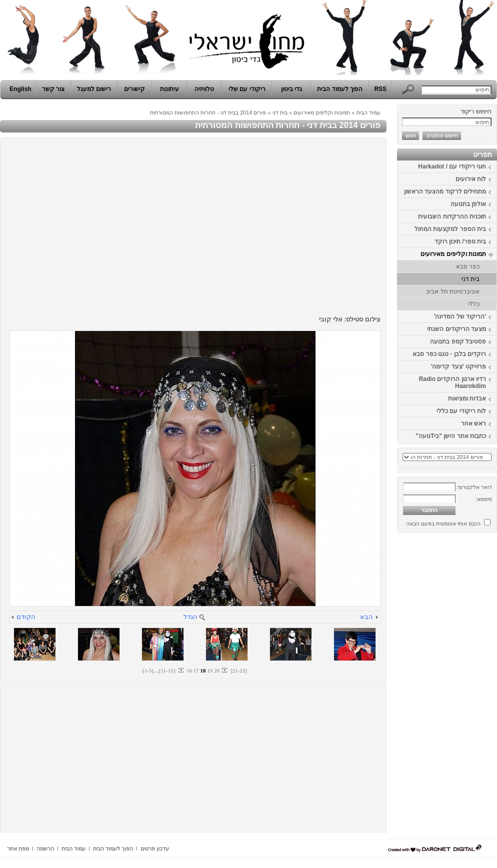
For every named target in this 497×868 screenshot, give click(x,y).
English (20, 89)
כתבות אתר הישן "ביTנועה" (451, 436)
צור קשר (53, 89)
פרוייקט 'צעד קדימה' (458, 366)
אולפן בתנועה (468, 204)
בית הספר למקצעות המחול (450, 229)
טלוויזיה (204, 89)
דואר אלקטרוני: (474, 487)
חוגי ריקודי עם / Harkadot (452, 166)
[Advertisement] (467, 686)
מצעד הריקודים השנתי (456, 329)
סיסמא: (484, 499)
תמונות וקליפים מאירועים (453, 254)
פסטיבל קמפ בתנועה (458, 341)
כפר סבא (468, 266)
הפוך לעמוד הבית (340, 89)
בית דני (470, 279)
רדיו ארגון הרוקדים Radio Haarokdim (452, 382)
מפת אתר (18, 848)
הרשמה (45, 848)
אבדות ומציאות (467, 398)
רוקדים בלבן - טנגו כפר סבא (449, 354)
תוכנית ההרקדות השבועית (452, 216)
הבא (366, 617)
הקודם (26, 617)
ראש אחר (473, 423)
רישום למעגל (94, 89)
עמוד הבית (368, 112)
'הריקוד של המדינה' (460, 316)
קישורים (134, 89)
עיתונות (169, 89)
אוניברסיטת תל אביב (453, 291)
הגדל (190, 617)
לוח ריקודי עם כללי (461, 411)
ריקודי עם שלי (247, 89)
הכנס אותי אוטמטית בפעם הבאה (443, 523)
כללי (474, 304)
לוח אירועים (471, 179)
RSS (380, 89)
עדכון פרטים (155, 848)
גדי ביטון (291, 89)
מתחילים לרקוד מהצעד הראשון (445, 191)
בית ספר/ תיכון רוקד (460, 241)
